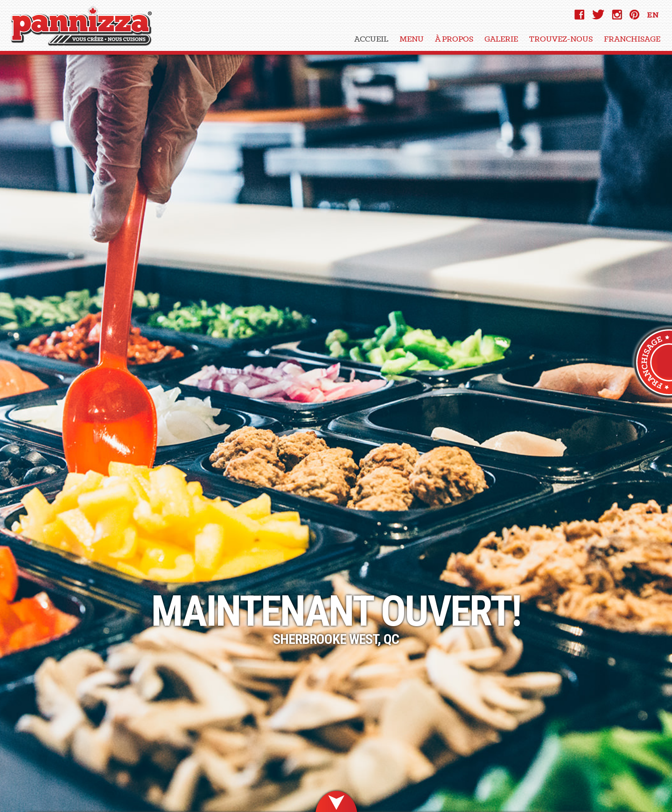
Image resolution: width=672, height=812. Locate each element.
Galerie (501, 39)
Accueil (371, 39)
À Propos (454, 39)
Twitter (598, 14)
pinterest (634, 14)
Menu (412, 39)
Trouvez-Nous (561, 39)
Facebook (580, 14)
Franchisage (632, 39)
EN (653, 17)
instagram (617, 14)
